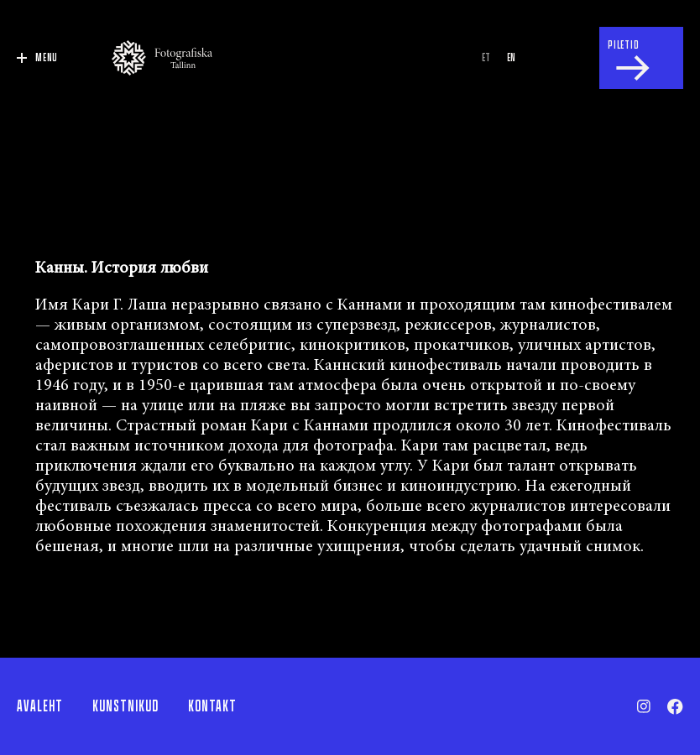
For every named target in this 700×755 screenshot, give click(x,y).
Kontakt (212, 706)
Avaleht (40, 706)
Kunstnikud (125, 706)
